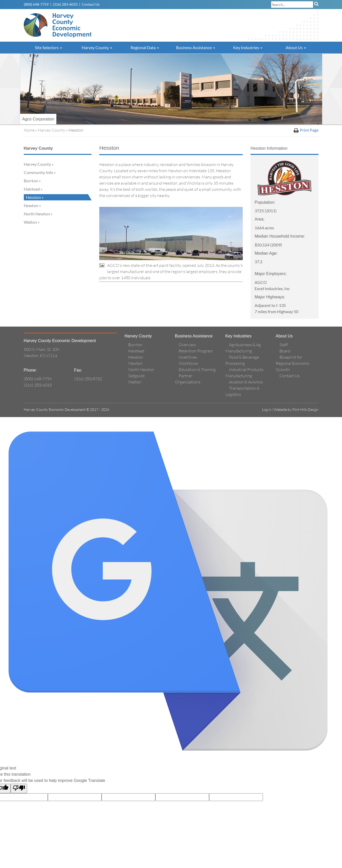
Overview (187, 345)
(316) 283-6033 (65, 4)
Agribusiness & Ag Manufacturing (243, 348)
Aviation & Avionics (246, 382)
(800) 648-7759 (36, 4)
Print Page (306, 130)
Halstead (32, 189)
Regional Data (145, 47)
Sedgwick (136, 376)
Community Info (38, 172)
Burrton (31, 181)
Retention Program (196, 351)
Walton (30, 222)
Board (285, 351)
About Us (296, 47)
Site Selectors (48, 47)
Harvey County (97, 47)
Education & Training (197, 369)
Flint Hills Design (305, 409)
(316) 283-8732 (88, 379)
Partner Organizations (188, 379)
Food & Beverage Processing (242, 360)
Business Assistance (196, 47)
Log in (267, 409)
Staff (284, 345)
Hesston (33, 197)
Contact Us (91, 4)
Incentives (188, 357)
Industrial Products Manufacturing (244, 373)
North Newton (37, 214)
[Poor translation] (19, 788)
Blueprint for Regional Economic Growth (293, 363)
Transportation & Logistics (242, 391)
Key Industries (248, 47)
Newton (31, 205)
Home (29, 130)
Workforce (188, 363)
